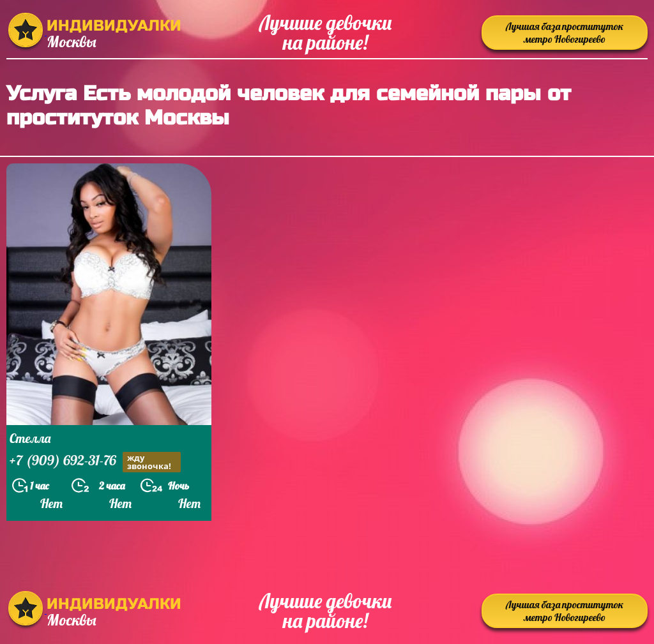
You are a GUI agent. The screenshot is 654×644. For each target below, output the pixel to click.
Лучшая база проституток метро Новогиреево (565, 33)
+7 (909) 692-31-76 (95, 462)
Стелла (30, 438)
